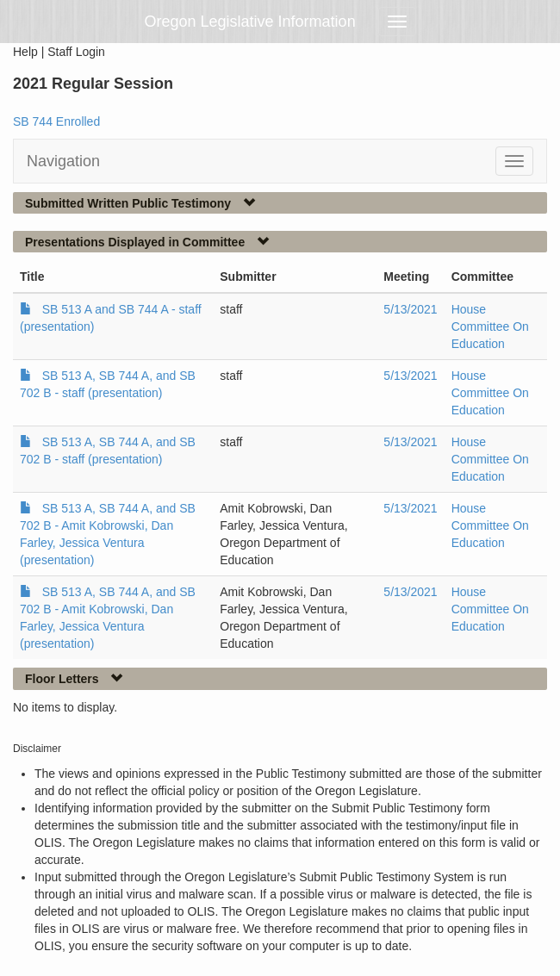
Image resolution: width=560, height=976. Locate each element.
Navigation (63, 161)
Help (25, 52)
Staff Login (76, 52)
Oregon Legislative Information (250, 22)
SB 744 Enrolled (56, 121)
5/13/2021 (410, 309)
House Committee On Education (490, 326)
